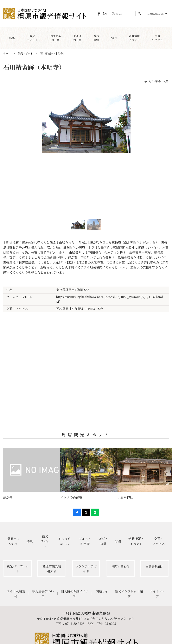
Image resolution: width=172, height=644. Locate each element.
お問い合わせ (120, 566)
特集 (30, 541)
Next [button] (169, 156)
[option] (86, 125)
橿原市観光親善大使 (52, 569)
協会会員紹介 (155, 566)
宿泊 (118, 541)
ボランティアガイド (86, 569)
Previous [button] (3, 156)
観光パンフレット (17, 569)
